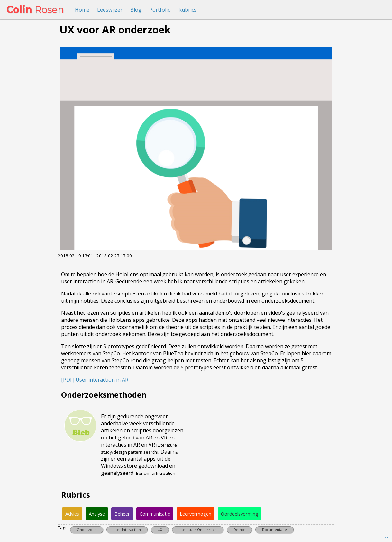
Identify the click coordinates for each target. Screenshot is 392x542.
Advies (72, 514)
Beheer (122, 514)
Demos (239, 530)
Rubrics (187, 10)
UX (160, 530)
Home (82, 10)
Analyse (97, 514)
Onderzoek (87, 530)
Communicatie (155, 514)
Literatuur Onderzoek (198, 530)
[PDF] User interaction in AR (95, 380)
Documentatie (274, 530)
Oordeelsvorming (240, 514)
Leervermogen (196, 514)
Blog (136, 10)
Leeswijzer (110, 10)
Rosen (35, 9)
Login (385, 537)
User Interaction (127, 530)
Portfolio (160, 10)
